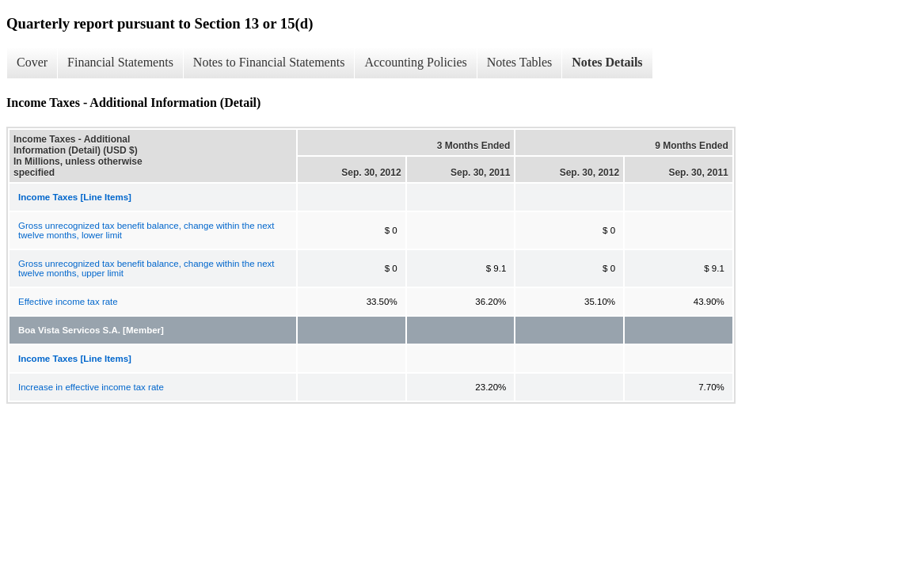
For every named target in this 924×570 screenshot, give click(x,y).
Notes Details (607, 62)
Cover (32, 62)
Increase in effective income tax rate (91, 387)
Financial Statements (120, 62)
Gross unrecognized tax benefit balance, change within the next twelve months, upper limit (146, 268)
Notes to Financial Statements (269, 62)
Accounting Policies (415, 62)
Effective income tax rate (68, 302)
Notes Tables (520, 62)
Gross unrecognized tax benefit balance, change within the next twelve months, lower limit (146, 230)
